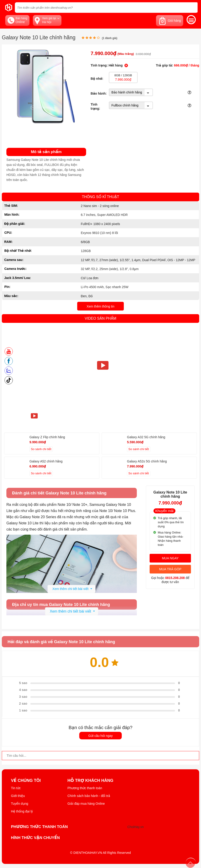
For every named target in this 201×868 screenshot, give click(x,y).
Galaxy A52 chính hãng (46, 461)
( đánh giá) (110, 38)
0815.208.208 (175, 578)
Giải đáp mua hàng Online (86, 804)
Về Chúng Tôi (26, 780)
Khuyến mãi (164, 511)
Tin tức (16, 788)
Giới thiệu (18, 796)
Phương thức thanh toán (85, 788)
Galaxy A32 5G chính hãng (146, 437)
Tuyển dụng (20, 804)
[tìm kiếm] (193, 7)
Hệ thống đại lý (22, 811)
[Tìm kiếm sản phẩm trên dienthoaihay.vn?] (106, 8)
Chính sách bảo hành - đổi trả (89, 796)
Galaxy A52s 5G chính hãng (147, 461)
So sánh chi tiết (41, 449)
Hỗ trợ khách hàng (90, 780)
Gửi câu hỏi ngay (101, 736)
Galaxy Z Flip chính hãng (47, 437)
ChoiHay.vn (136, 827)
